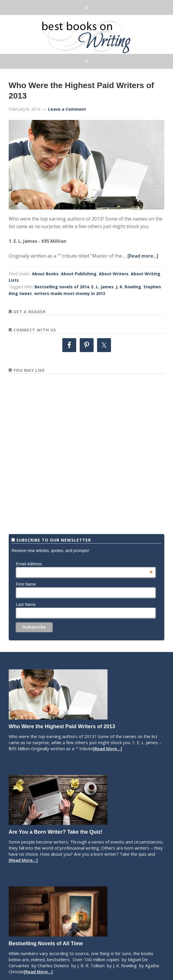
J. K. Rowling (129, 287)
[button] (86, 7)
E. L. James (102, 287)
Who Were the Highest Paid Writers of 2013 (62, 726)
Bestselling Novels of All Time (46, 943)
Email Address (84, 564)
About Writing (145, 274)
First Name (26, 584)
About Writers (114, 274)
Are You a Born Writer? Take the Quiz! (56, 832)
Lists (14, 280)
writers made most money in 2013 (70, 293)
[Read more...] (143, 256)
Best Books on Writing (86, 37)
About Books (45, 274)
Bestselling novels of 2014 (62, 287)
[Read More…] (108, 748)
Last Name (26, 604)
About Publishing (79, 274)
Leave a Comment (67, 109)
